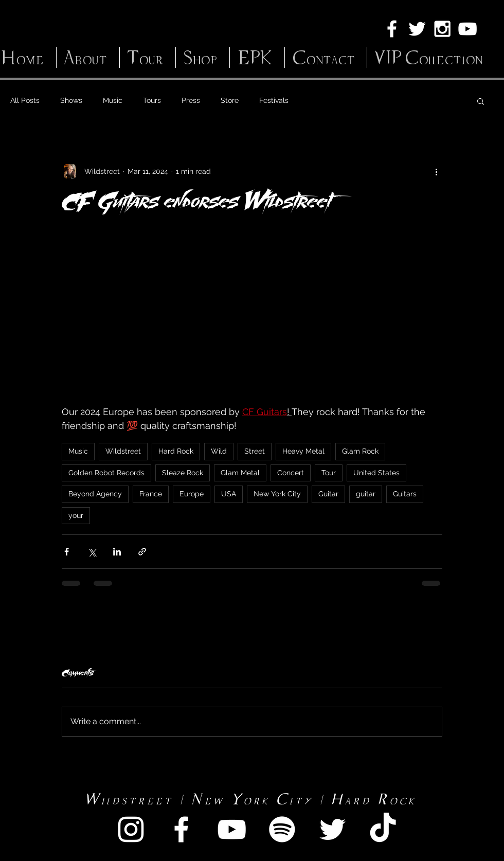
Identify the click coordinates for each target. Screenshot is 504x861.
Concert (291, 473)
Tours (152, 100)
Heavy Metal (303, 451)
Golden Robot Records (106, 473)
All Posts (25, 100)
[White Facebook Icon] (392, 29)
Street (255, 451)
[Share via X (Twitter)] (92, 552)
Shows (71, 100)
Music (113, 100)
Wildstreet (123, 451)
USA (229, 494)
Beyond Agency (95, 494)
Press (191, 100)
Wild (219, 451)
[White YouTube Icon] (467, 29)
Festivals (274, 100)
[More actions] (436, 171)
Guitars (405, 494)
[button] (481, 101)
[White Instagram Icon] (442, 29)
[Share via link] (142, 552)
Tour (329, 473)
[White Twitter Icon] (417, 29)
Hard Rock (176, 451)
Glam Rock (360, 451)
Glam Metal (240, 473)
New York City (277, 494)
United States (376, 473)
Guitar (328, 494)
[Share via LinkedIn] (117, 552)
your (76, 515)
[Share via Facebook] (67, 552)
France (151, 494)
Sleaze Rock (183, 473)
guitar (366, 494)
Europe (192, 494)
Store (230, 100)
